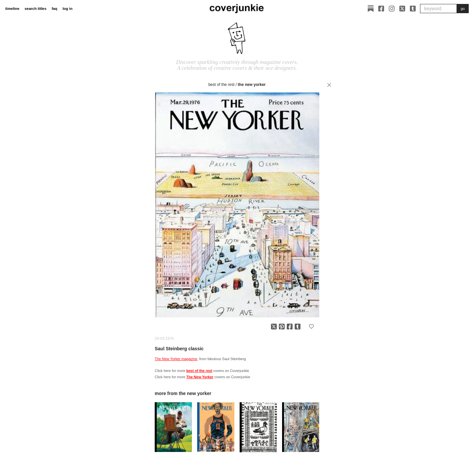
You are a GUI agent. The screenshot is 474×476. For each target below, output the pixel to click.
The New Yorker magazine (176, 359)
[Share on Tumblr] (298, 327)
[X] (402, 9)
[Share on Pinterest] (282, 327)
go (463, 9)
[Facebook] (381, 9)
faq (54, 9)
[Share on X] (274, 327)
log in (67, 9)
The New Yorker (252, 85)
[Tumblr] (413, 9)
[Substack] (371, 9)
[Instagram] (392, 9)
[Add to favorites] (311, 327)
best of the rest (221, 85)
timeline (12, 9)
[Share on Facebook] (290, 327)
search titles (36, 9)
